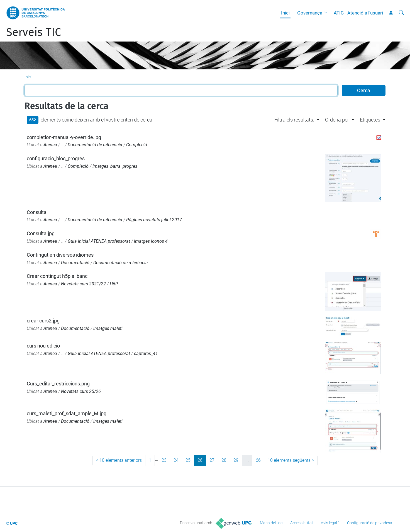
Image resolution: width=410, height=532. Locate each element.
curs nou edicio (43, 346)
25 (188, 460)
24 (176, 460)
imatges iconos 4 (151, 241)
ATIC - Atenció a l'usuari (358, 13)
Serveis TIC (34, 32)
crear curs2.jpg (43, 321)
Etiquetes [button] (370, 120)
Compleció (137, 145)
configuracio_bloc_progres (56, 158)
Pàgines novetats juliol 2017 (154, 220)
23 (164, 460)
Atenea (50, 145)
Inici (285, 13)
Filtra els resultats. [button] (294, 120)
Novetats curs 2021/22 (83, 284)
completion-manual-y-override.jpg (64, 137)
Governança (310, 13)
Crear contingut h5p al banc (57, 276)
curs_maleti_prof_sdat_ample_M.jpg (67, 413)
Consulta (37, 212)
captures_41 (146, 354)
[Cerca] (401, 13)
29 (236, 460)
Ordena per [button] (337, 120)
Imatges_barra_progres (115, 166)
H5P (114, 284)
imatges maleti (108, 328)
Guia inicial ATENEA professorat (99, 241)
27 (212, 460)
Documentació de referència (95, 145)
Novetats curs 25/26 (81, 391)
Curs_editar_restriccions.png (58, 384)
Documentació (75, 263)
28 (224, 460)
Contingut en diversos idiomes (60, 255)
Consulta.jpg (41, 233)
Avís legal (329, 523)
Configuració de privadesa (370, 523)
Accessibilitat (302, 523)
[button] (327, 13)
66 (258, 460)
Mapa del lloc (271, 523)
